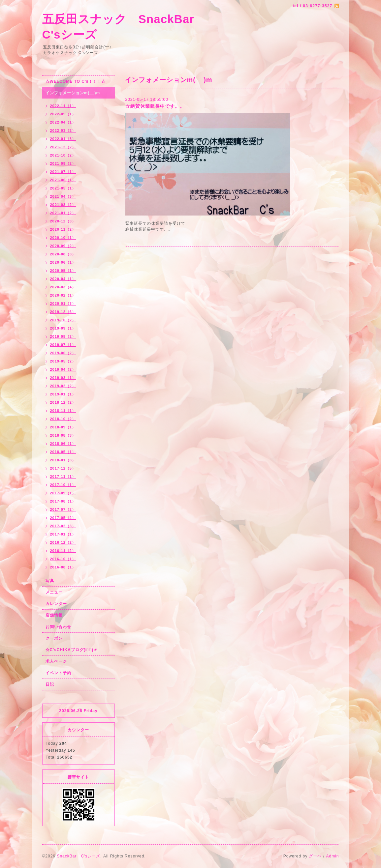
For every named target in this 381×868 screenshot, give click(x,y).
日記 (50, 684)
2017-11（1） (63, 477)
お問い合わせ (58, 627)
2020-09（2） (63, 246)
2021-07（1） (63, 172)
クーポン (54, 638)
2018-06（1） (63, 444)
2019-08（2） (63, 336)
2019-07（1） (63, 345)
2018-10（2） (63, 419)
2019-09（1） (63, 328)
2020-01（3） (63, 304)
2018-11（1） (63, 411)
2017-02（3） (63, 526)
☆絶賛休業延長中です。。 (155, 106)
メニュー (54, 592)
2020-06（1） (63, 262)
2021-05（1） (63, 188)
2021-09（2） (63, 163)
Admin (332, 856)
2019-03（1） (63, 378)
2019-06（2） (63, 353)
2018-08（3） (63, 435)
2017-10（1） (63, 485)
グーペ (315, 856)
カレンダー (56, 604)
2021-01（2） (63, 213)
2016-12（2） (63, 542)
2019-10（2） (63, 320)
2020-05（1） (63, 271)
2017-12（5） (63, 468)
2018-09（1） (63, 427)
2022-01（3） (63, 139)
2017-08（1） (63, 501)
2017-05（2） (63, 518)
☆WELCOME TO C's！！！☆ (76, 81)
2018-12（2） (63, 402)
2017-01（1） (63, 534)
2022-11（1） (63, 106)
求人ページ (56, 661)
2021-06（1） (63, 180)
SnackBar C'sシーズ (79, 856)
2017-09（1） (63, 493)
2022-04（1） (63, 122)
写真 (50, 581)
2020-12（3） (63, 221)
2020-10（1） (63, 238)
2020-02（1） (63, 295)
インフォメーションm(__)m (73, 93)
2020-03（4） (63, 287)
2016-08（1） (63, 567)
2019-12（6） (63, 312)
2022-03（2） (63, 130)
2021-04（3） (63, 196)
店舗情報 (54, 615)
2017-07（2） (63, 509)
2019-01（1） (63, 394)
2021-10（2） (63, 155)
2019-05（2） (63, 361)
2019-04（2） (63, 369)
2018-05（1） (63, 452)
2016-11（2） (63, 551)
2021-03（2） (63, 205)
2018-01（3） (63, 460)
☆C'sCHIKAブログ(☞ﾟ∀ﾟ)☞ (72, 650)
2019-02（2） (63, 386)
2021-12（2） (63, 147)
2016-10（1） (63, 559)
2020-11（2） (63, 229)
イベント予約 (58, 673)
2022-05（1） (63, 114)
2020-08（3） (63, 254)
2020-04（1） (63, 279)
